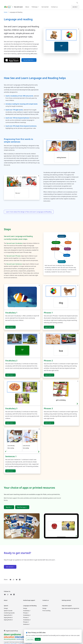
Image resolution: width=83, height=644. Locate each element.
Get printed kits (29, 60)
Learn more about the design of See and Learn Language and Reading (29, 212)
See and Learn (18, 7)
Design (6, 608)
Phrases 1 (48, 313)
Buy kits (9, 507)
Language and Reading (30, 606)
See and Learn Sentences (14, 264)
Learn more (10, 327)
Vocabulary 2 (11, 361)
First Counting (46, 611)
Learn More (30, 639)
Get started (45, 7)
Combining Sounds (9, 613)
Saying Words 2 (8, 617)
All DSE (75, 7)
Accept (38, 639)
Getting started (66, 600)
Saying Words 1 (8, 615)
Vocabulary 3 (11, 408)
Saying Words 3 (8, 620)
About (27, 7)
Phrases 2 (48, 361)
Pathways (35, 7)
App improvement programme (70, 608)
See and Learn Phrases (13, 256)
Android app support (29, 600)
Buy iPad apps (22, 507)
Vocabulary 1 (11, 313)
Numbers (45, 606)
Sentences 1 (11, 456)
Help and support (67, 606)
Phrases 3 (48, 408)
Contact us (54, 7)
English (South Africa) (11, 631)
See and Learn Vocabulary (14, 243)
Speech (6, 606)
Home (6, 12)
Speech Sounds (8, 611)
